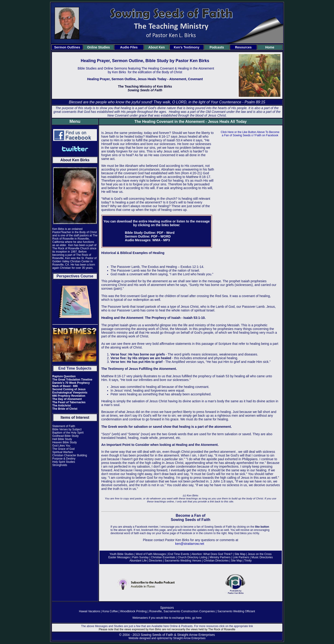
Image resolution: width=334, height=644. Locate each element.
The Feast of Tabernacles (69, 402)
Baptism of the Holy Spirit (68, 433)
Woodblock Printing (133, 611)
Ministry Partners (220, 557)
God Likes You (61, 446)
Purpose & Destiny (64, 459)
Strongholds (60, 465)
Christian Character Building (70, 455)
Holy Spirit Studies (64, 462)
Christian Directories (217, 561)
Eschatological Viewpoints (70, 393)
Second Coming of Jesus (69, 389)
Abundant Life (138, 561)
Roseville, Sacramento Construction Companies (182, 611)
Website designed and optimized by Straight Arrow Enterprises (167, 638)
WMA (156, 240)
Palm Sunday (141, 557)
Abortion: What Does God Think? (212, 554)
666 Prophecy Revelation (69, 396)
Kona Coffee (110, 611)
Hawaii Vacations (90, 611)
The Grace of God (64, 449)
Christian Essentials (163, 557)
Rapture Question (64, 376)
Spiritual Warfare (63, 452)
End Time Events (179, 554)
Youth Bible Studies (122, 554)
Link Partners (241, 557)
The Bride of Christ (65, 409)
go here (197, 618)
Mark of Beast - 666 (65, 386)
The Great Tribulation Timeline (72, 380)
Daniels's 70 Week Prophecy (71, 383)
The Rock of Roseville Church (71, 248)
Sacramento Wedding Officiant (236, 611)
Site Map (240, 554)
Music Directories (262, 557)
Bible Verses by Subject (67, 429)
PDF (160, 233)
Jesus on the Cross (259, 554)
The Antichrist (62, 406)
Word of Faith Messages (151, 554)
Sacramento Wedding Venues (183, 561)
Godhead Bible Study (66, 436)
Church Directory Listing (193, 557)
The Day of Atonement (67, 399)
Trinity (248, 561)
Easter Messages (119, 557)
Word (170, 233)
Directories (156, 561)
